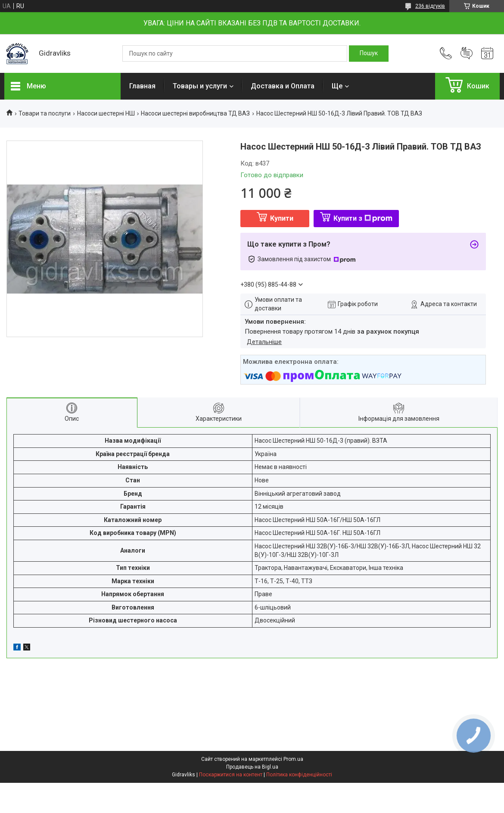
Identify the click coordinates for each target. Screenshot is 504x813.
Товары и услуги (200, 86)
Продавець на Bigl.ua (252, 767)
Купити (282, 218)
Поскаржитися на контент (231, 775)
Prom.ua (293, 759)
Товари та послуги (45, 113)
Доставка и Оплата (283, 86)
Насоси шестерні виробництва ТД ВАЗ (195, 113)
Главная (142, 86)
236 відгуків (430, 6)
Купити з (363, 218)
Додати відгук (467, 53)
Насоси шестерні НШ (106, 113)
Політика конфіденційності (299, 775)
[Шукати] (369, 53)
